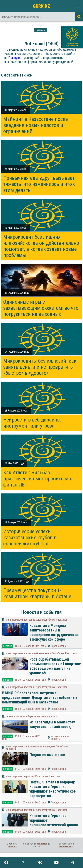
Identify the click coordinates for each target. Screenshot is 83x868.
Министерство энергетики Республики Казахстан (33, 776)
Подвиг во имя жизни (47, 755)
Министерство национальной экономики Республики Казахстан (41, 653)
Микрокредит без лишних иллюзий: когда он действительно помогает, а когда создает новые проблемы (41, 246)
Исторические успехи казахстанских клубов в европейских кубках (30, 538)
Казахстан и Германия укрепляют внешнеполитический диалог (54, 820)
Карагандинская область (60, 738)
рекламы (42, 844)
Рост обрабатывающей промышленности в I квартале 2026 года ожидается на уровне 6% (55, 666)
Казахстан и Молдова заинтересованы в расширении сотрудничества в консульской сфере (54, 632)
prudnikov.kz (66, 847)
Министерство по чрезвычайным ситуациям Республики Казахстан (37, 748)
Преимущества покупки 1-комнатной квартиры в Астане (37, 593)
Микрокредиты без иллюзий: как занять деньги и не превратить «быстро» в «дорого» (40, 367)
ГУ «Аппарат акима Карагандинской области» (31, 716)
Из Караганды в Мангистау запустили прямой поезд (52, 724)
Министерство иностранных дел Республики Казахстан (37, 620)
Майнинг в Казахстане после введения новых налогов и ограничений (36, 125)
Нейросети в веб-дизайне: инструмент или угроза (32, 423)
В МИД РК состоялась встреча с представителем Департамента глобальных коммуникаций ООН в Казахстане (40, 697)
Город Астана (58, 646)
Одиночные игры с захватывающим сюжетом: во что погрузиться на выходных (41, 308)
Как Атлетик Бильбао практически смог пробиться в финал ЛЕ (38, 479)
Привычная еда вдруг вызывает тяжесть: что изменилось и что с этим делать (39, 184)
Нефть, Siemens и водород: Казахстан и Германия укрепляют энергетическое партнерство (53, 789)
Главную (14, 58)
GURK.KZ (41, 6)
